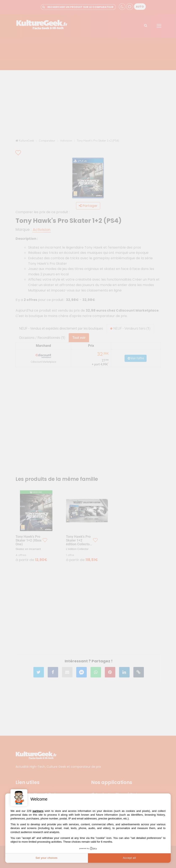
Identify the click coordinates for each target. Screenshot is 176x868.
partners (38, 811)
